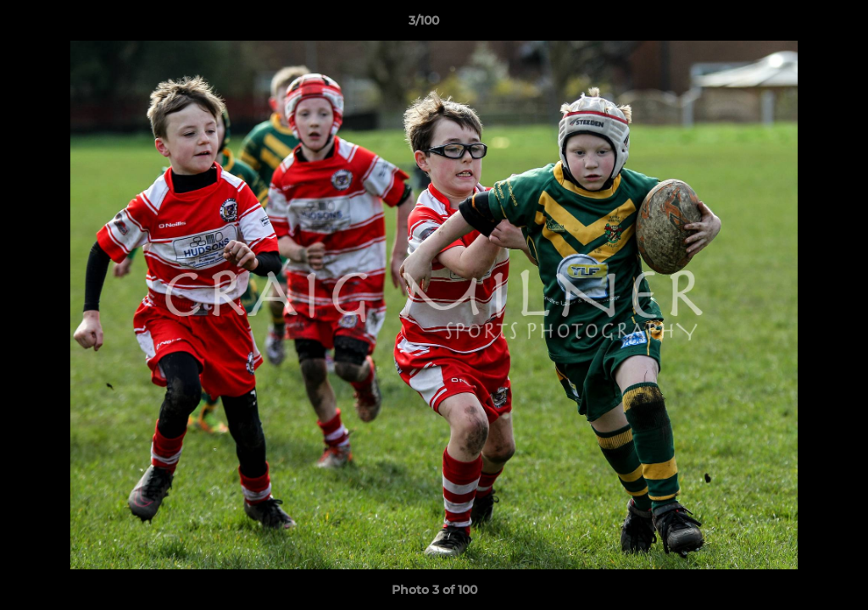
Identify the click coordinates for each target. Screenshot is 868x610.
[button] (797, 25)
